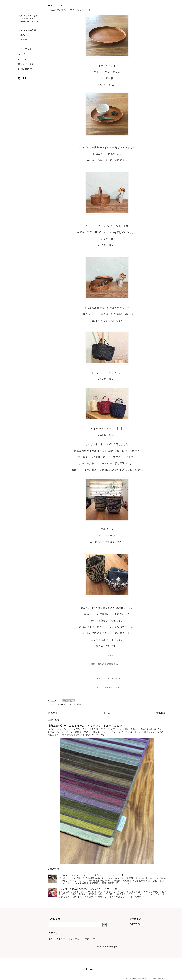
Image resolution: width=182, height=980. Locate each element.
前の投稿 (161, 713)
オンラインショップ (28, 64)
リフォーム (26, 44)
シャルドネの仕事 (27, 30)
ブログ (22, 54)
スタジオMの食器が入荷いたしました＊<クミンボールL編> (89, 889)
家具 (23, 35)
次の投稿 (53, 713)
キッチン (25, 40)
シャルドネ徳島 (74, 704)
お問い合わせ (25, 69)
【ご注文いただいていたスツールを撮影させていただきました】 (91, 875)
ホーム (107, 713)
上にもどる (91, 969)
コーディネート (28, 49)
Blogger (113, 947)
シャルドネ (61, 704)
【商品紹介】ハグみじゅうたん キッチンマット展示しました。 (86, 726)
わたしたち (24, 59)
